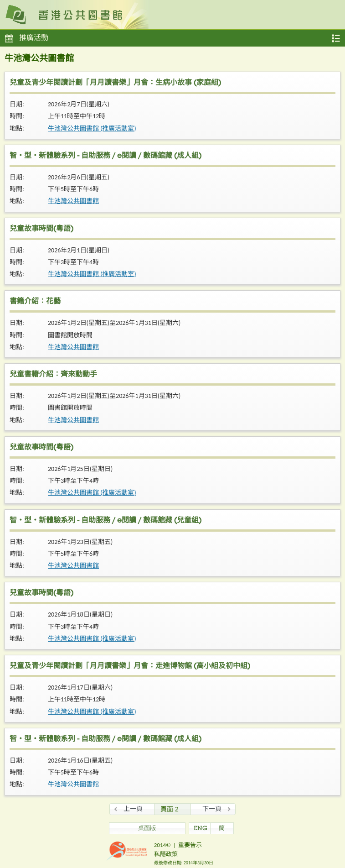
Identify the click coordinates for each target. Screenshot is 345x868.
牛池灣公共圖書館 (73, 201)
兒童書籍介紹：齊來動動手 (53, 375)
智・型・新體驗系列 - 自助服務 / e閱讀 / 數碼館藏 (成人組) (106, 157)
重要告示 (190, 845)
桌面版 (147, 829)
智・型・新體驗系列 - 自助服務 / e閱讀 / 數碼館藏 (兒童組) (106, 521)
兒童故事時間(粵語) (41, 230)
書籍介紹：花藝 (35, 302)
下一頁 (212, 809)
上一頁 (133, 809)
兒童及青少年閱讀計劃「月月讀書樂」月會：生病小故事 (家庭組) (115, 84)
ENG (201, 829)
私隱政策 (166, 854)
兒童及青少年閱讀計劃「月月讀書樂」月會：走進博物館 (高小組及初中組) (130, 667)
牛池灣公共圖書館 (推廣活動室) (92, 128)
